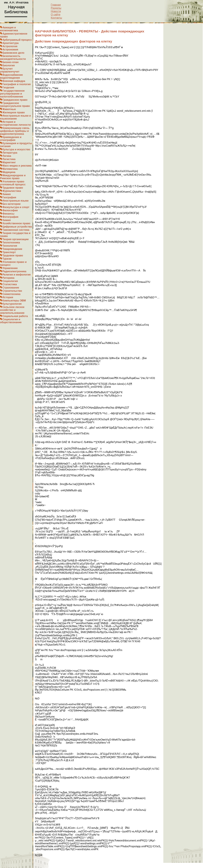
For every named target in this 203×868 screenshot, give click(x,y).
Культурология (12, 304)
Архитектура (10, 43)
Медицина (9, 172)
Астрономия (10, 50)
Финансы (8, 214)
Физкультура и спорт (16, 207)
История (8, 297)
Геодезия (8, 87)
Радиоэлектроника (14, 271)
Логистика (9, 159)
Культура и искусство (16, 149)
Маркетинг (9, 162)
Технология (10, 246)
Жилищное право (13, 112)
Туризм (7, 259)
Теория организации (15, 239)
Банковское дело (13, 53)
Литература (10, 153)
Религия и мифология (16, 275)
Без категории (11, 204)
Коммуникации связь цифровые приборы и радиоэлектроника (15, 131)
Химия (7, 194)
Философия (10, 210)
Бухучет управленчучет (10, 70)
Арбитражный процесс (17, 40)
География (9, 197)
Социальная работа (15, 316)
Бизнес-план (10, 62)
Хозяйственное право (16, 223)
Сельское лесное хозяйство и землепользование (12, 310)
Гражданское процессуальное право (15, 105)
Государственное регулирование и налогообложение (12, 94)
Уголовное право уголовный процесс (13, 183)
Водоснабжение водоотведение (11, 76)
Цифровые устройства (17, 227)
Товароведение (12, 249)
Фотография (10, 217)
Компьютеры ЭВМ (14, 301)
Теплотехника (11, 242)
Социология (10, 281)
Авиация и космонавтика (9, 29)
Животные (9, 109)
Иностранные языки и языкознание (15, 117)
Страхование (11, 288)
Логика (7, 156)
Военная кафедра (14, 81)
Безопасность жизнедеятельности (13, 57)
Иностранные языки (15, 201)
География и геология (16, 84)
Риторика (8, 278)
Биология (8, 65)
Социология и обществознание (11, 321)
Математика (10, 169)
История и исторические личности (15, 123)
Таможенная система (16, 230)
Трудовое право (13, 188)
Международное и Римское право (13, 177)
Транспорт (9, 252)
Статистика (10, 284)
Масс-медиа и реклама (17, 166)
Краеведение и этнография (11, 139)
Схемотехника (11, 294)
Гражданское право (15, 100)
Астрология (10, 46)
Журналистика (12, 191)
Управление (10, 268)
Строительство (12, 291)
